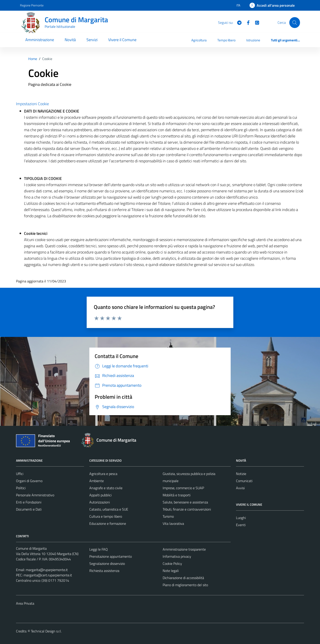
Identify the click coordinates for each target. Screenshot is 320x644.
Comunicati (244, 481)
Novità (70, 40)
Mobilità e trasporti (177, 495)
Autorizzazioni (100, 502)
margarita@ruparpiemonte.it (47, 570)
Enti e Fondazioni (29, 502)
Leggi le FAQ (99, 549)
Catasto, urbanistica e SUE (109, 509)
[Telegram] (238, 22)
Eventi (241, 525)
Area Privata (25, 603)
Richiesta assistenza (104, 571)
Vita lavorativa (173, 523)
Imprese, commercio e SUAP (183, 488)
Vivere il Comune (122, 40)
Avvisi (240, 488)
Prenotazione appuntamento (111, 556)
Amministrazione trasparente (184, 549)
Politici (21, 488)
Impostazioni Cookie (32, 104)
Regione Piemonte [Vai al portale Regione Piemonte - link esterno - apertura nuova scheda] (32, 5)
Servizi (92, 40)
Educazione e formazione (108, 523)
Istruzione (253, 40)
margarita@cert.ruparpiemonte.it (48, 575)
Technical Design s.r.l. (46, 631)
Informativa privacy (177, 556)
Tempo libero (226, 40)
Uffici (20, 474)
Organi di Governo (29, 481)
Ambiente (97, 481)
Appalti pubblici (100, 495)
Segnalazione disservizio (107, 563)
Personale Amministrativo (35, 495)
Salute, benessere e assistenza (185, 502)
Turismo (168, 516)
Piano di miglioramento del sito (185, 585)
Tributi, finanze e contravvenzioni (187, 509)
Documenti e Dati (29, 509)
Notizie (241, 474)
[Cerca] (295, 22)
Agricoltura (199, 40)
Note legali (171, 571)
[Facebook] (246, 22)
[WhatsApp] (255, 22)
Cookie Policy (172, 563)
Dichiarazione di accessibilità (183, 578)
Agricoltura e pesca (103, 474)
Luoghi (241, 518)
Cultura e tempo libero (106, 516)
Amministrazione (40, 40)
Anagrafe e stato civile (106, 488)
